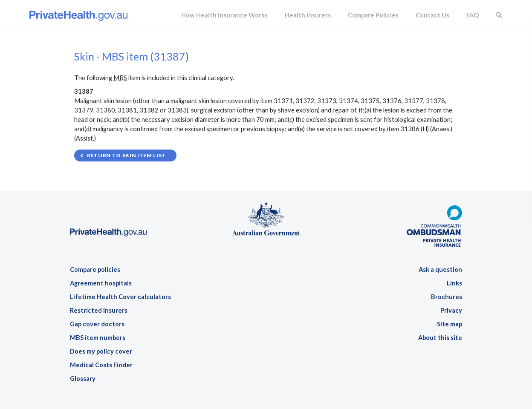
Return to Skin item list (126, 155)
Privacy (451, 310)
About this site (440, 338)
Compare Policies (373, 15)
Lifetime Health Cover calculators (120, 297)
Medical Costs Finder (101, 365)
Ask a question (440, 269)
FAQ (473, 15)
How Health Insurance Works (224, 15)
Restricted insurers (99, 310)
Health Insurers (308, 15)
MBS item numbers (98, 338)
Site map (450, 324)
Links (454, 283)
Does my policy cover (101, 351)
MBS (120, 78)
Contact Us (432, 15)
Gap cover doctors (97, 324)
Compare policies (95, 269)
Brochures (447, 297)
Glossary (83, 379)
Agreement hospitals (101, 283)
